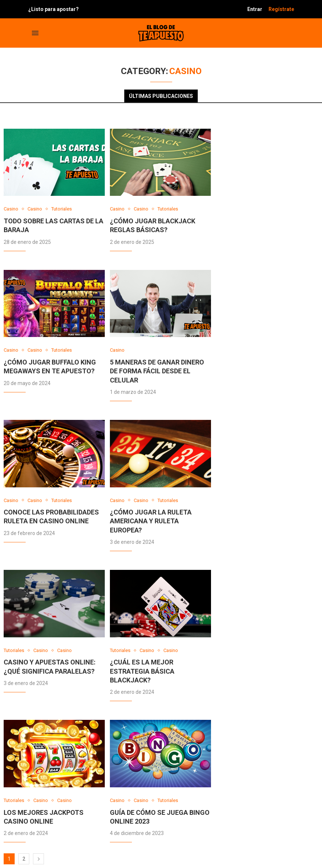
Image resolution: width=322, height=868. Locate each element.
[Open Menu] (35, 33)
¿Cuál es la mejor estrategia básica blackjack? (142, 671)
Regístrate (281, 9)
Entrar (255, 9)
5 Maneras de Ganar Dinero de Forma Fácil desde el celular (157, 371)
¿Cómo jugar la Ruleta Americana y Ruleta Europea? (151, 521)
